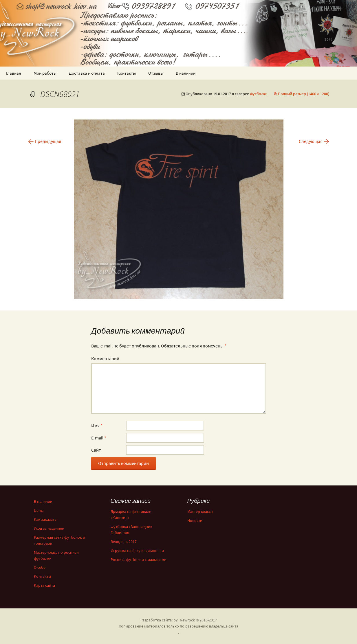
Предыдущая (45, 141)
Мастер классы (200, 511)
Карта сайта (44, 585)
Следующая (314, 141)
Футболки (259, 94)
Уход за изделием (49, 528)
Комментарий (105, 358)
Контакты (127, 73)
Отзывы (156, 73)
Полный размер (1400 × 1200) (304, 94)
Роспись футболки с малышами (139, 560)
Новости (195, 520)
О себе (40, 567)
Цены (39, 510)
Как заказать (45, 519)
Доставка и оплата (87, 73)
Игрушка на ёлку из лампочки (137, 551)
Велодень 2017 (124, 542)
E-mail (99, 438)
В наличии (186, 73)
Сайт (96, 450)
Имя (97, 426)
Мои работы (45, 73)
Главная (13, 73)
